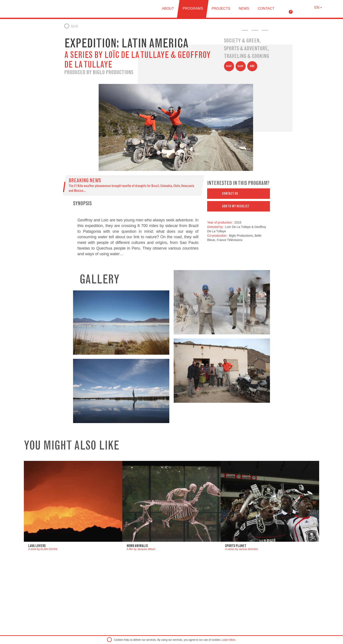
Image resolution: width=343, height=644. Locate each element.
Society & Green (242, 40)
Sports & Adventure (246, 48)
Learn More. (229, 640)
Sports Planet (236, 546)
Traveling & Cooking (247, 56)
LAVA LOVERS (37, 546)
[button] (239, 194)
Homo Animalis (137, 546)
